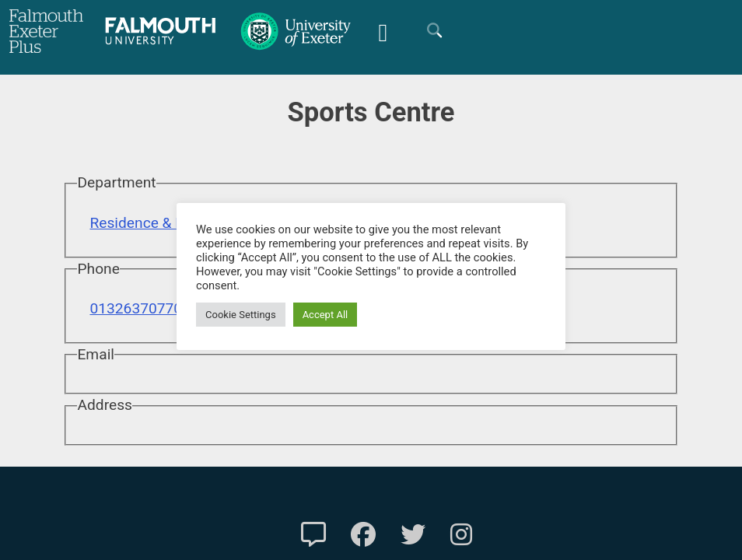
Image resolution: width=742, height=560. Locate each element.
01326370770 (136, 308)
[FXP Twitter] (413, 535)
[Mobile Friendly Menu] (383, 31)
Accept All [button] (325, 315)
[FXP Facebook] (363, 535)
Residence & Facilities (162, 223)
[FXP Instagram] (461, 535)
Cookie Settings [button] (241, 315)
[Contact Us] (313, 535)
